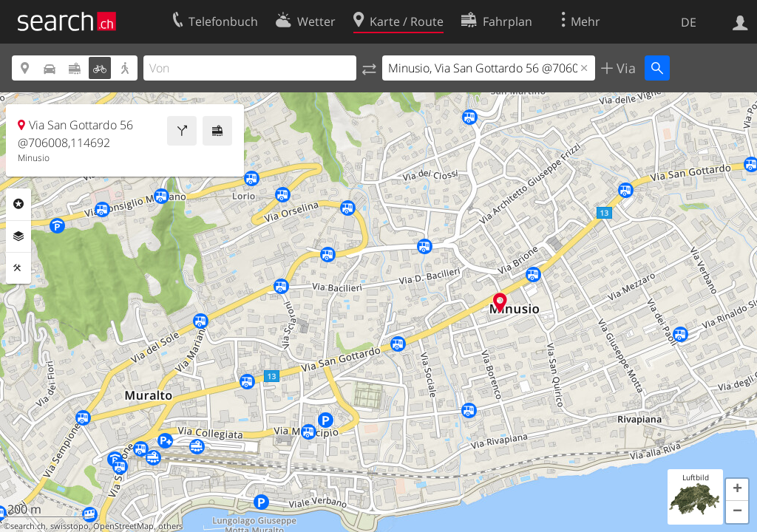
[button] (737, 490)
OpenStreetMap (123, 526)
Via (624, 68)
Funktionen (18, 268)
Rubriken (18, 204)
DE (689, 22)
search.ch (28, 526)
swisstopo (69, 526)
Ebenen (18, 236)
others (170, 526)
